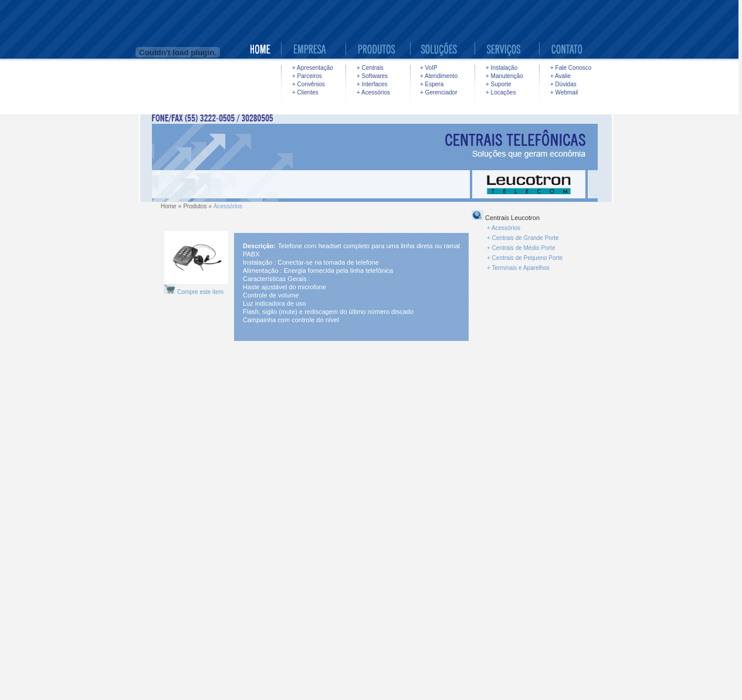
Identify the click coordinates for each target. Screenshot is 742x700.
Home (169, 206)
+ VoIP (429, 68)
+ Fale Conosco (571, 68)
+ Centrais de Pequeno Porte (525, 258)
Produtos (195, 206)
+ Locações (501, 92)
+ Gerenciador (439, 92)
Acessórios (228, 206)
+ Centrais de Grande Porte (523, 238)
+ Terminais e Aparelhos (518, 268)
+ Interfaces (372, 84)
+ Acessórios (373, 92)
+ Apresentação (313, 68)
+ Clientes (305, 92)
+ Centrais (370, 68)
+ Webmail (564, 92)
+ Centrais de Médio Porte (521, 248)
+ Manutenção (504, 76)
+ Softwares (372, 76)
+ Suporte (499, 84)
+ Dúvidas (563, 84)
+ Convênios (309, 84)
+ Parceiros (307, 76)
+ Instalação (502, 68)
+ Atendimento (439, 76)
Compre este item (200, 292)
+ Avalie (560, 76)
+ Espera (432, 84)
